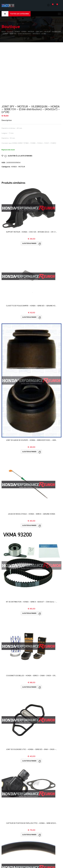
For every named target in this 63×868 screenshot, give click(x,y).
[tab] (8, 120)
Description (7, 120)
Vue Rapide (32, 234)
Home (4, 32)
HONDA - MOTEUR (18, 167)
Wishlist (52, 5)
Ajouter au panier (29, 243)
